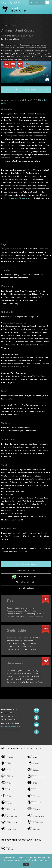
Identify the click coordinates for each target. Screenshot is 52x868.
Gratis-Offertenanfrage (32, 90)
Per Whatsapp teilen (27, 577)
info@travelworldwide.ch (11, 726)
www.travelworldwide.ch (11, 730)
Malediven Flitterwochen (20, 198)
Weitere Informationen (38, 860)
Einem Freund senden (26, 582)
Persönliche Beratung (26, 571)
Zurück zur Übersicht (10, 25)
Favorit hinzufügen (26, 588)
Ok (26, 865)
